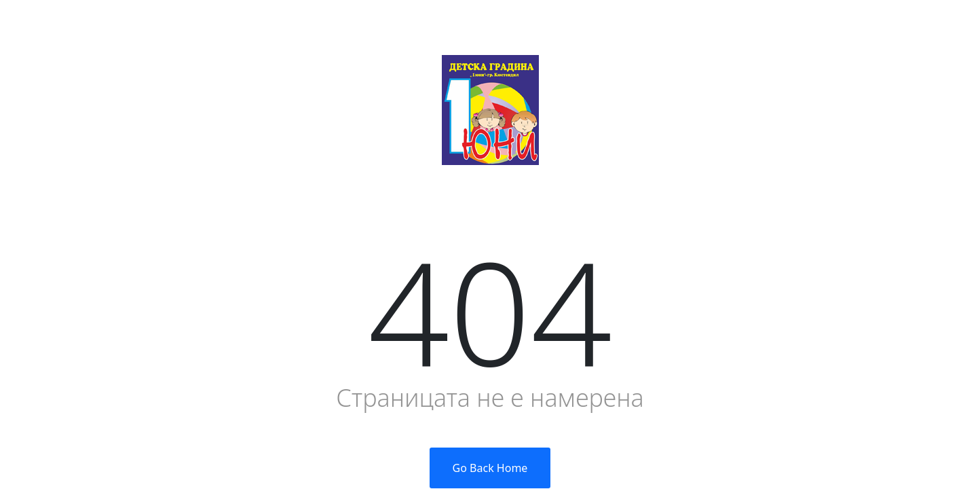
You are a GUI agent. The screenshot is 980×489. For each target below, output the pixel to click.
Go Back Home (490, 468)
